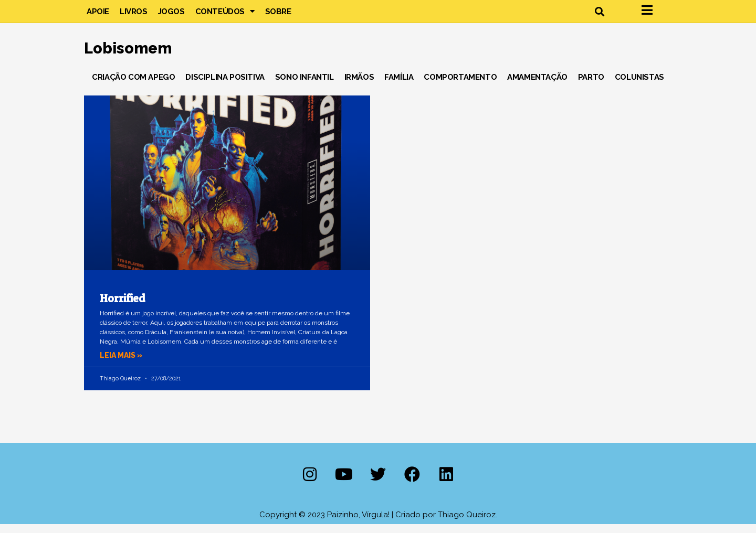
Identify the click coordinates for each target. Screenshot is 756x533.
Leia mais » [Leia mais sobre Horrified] (123, 364)
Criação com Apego (133, 86)
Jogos (171, 16)
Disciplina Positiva (225, 86)
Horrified (123, 308)
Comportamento (460, 86)
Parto (591, 86)
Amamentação (537, 86)
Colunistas (639, 86)
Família (399, 86)
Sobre (278, 16)
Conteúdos (225, 16)
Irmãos (359, 86)
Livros (134, 16)
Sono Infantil (304, 86)
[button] (599, 16)
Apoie (98, 16)
